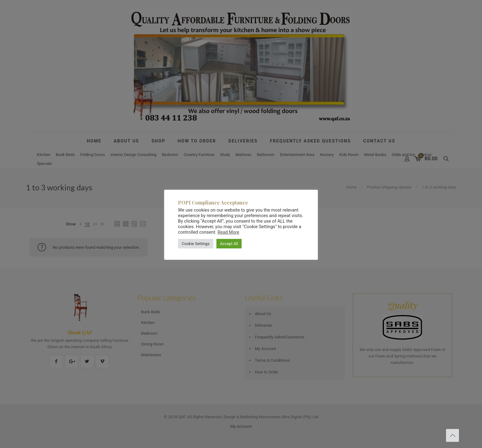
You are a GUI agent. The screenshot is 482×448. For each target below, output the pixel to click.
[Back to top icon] (452, 435)
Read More (228, 232)
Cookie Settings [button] (196, 244)
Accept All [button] (229, 244)
